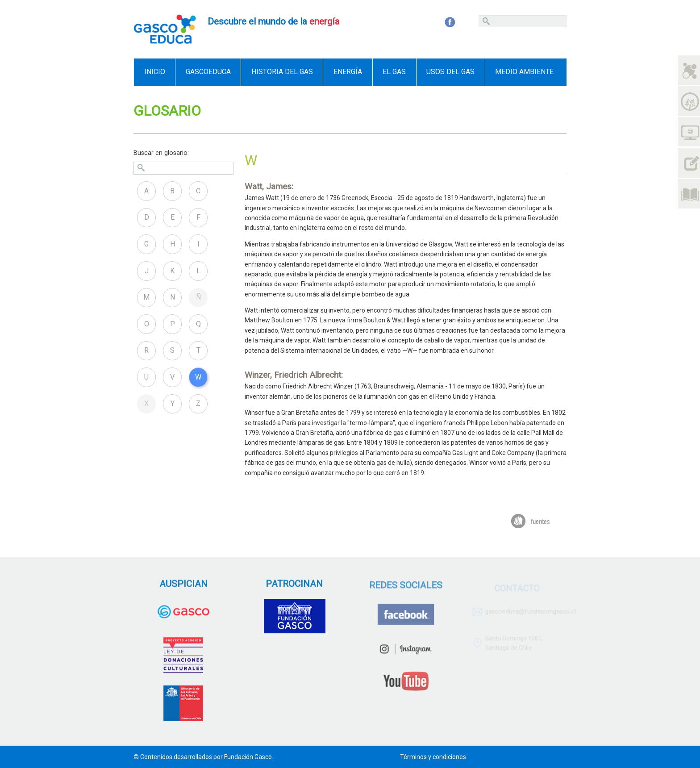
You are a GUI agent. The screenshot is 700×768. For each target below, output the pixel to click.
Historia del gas (282, 72)
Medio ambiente (524, 72)
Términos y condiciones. (434, 757)
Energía (348, 72)
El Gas (394, 72)
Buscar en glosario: (161, 153)
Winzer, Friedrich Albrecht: (294, 375)
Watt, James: (269, 186)
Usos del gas (450, 72)
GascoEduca (208, 72)
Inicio (155, 72)
